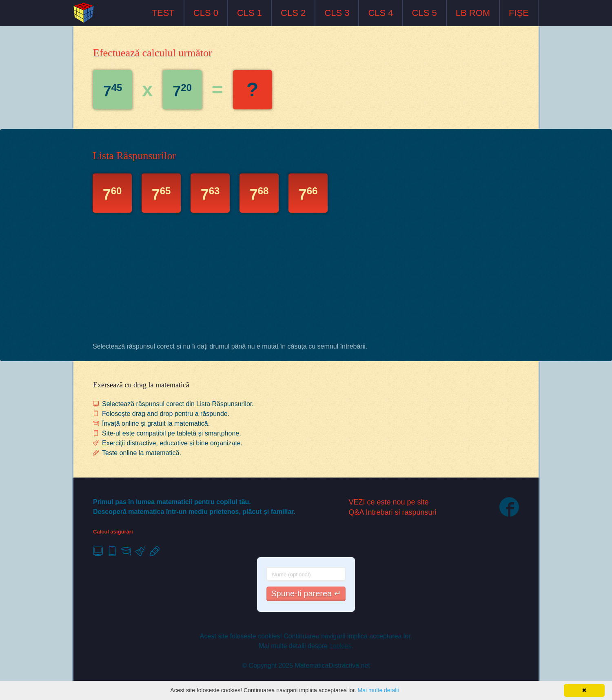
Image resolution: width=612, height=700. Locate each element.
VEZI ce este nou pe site (389, 502)
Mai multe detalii (378, 690)
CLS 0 (206, 13)
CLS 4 (380, 13)
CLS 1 (249, 13)
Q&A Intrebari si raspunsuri (393, 512)
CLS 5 (425, 13)
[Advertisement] (306, 280)
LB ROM (473, 13)
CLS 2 (293, 13)
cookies (340, 646)
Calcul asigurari (113, 532)
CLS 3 (337, 13)
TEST (163, 13)
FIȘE (519, 13)
